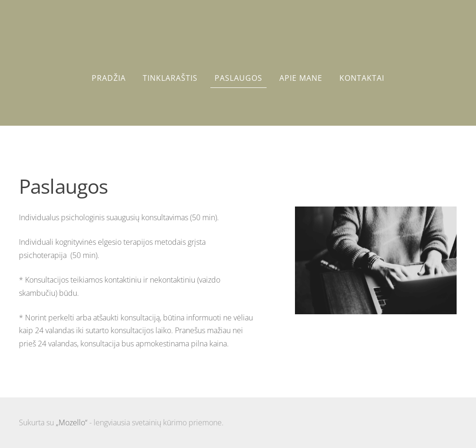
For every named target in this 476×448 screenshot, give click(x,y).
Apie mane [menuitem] (301, 78)
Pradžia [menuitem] (109, 78)
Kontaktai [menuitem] (362, 78)
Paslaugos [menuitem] (238, 78)
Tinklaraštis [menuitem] (170, 78)
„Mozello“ (72, 422)
